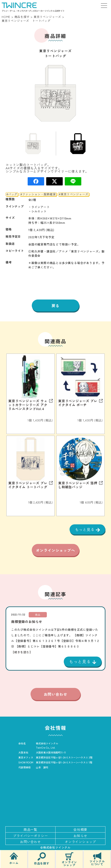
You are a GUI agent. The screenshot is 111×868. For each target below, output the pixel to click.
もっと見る (85, 529)
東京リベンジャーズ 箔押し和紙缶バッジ (78, 485)
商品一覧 (30, 829)
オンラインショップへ (55, 550)
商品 (38, 615)
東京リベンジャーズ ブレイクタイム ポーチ (78, 403)
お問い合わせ (55, 694)
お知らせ (80, 836)
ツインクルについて (97, 859)
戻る (55, 305)
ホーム (14, 858)
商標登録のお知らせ (27, 622)
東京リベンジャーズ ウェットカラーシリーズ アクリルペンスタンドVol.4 (28, 405)
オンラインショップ (69, 859)
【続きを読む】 (22, 652)
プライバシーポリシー (30, 836)
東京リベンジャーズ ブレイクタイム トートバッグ (28, 485)
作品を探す (42, 859)
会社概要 (80, 829)
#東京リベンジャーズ (73, 194)
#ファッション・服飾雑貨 (38, 194)
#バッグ (12, 194)
